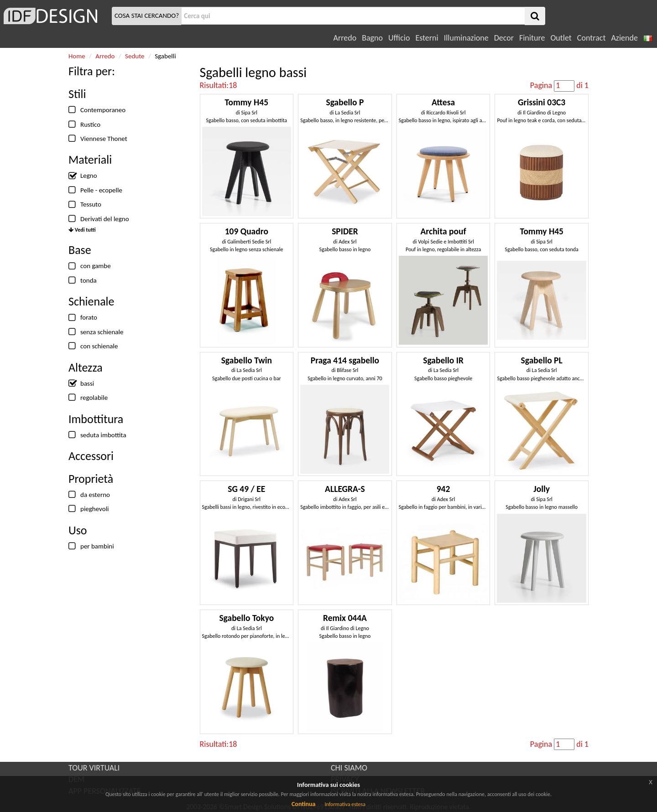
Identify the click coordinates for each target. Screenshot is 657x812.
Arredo (345, 38)
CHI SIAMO (349, 768)
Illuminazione (466, 38)
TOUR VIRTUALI (94, 768)
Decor (504, 38)
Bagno (372, 38)
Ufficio (399, 38)
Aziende (624, 38)
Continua (303, 804)
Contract (592, 38)
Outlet (561, 38)
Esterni (427, 38)
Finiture (532, 38)
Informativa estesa (345, 804)
